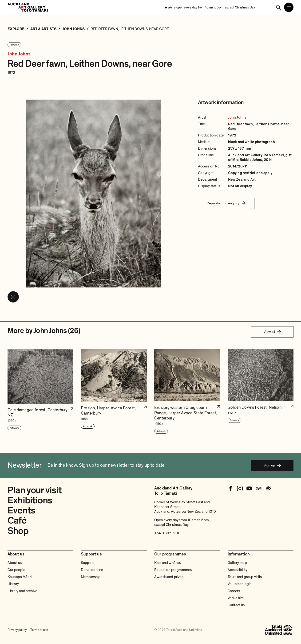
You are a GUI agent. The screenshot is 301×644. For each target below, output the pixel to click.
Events (21, 510)
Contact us (236, 605)
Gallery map (237, 563)
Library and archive (22, 591)
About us (15, 563)
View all (272, 332)
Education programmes (173, 570)
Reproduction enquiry (226, 203)
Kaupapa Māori (20, 577)
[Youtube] (249, 489)
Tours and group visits (245, 577)
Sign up (272, 465)
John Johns (19, 54)
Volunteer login (240, 584)
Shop (18, 531)
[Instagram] (240, 489)
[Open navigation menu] (289, 7)
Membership (91, 577)
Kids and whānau (168, 563)
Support (87, 563)
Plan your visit (35, 490)
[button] (40, 391)
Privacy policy (17, 630)
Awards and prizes (169, 577)
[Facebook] (230, 489)
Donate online (92, 570)
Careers (234, 591)
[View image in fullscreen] (13, 297)
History (13, 584)
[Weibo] (268, 489)
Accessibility (238, 570)
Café (17, 520)
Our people (16, 570)
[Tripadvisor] (259, 489)
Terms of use (39, 630)
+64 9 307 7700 (167, 533)
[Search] (278, 7)
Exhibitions (30, 500)
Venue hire (236, 598)
